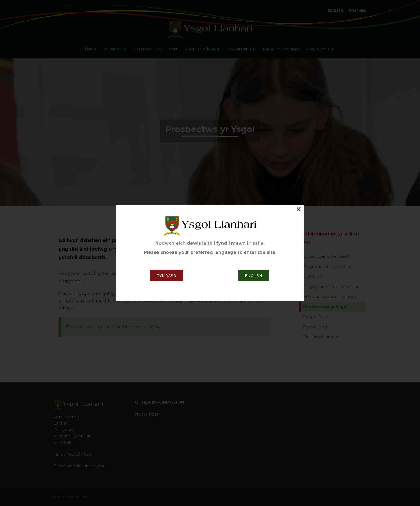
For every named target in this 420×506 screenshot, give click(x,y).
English (254, 275)
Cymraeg (166, 275)
